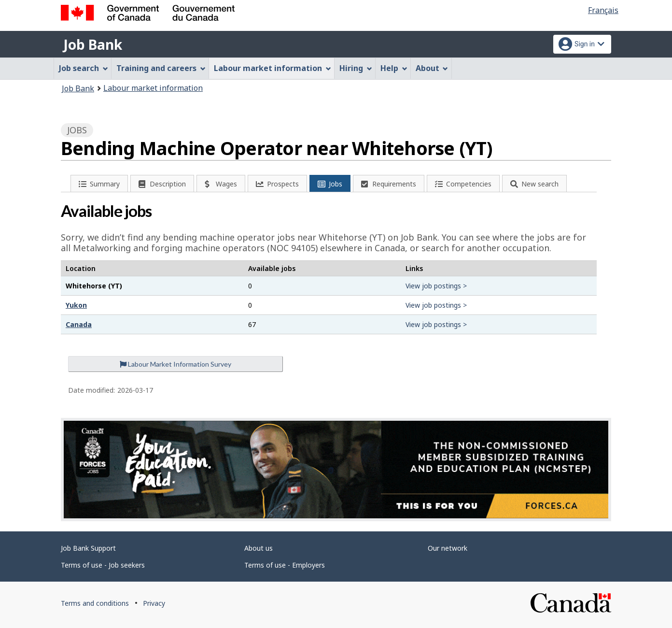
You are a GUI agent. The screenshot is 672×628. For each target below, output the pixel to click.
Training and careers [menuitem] (161, 68)
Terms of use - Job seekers (103, 565)
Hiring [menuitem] (356, 68)
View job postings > (436, 286)
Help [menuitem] (394, 68)
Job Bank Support (88, 548)
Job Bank (93, 44)
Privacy (154, 603)
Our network (448, 548)
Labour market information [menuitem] (273, 68)
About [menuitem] (432, 68)
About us (259, 548)
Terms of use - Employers (285, 565)
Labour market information (153, 88)
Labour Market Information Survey (175, 364)
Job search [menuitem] (84, 68)
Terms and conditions (95, 603)
